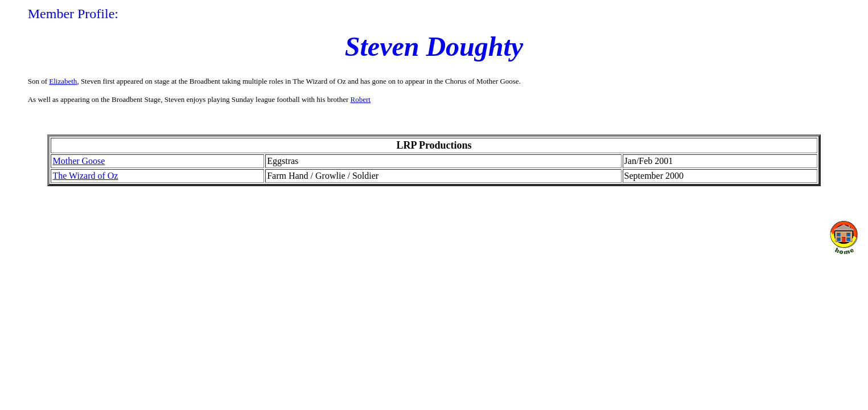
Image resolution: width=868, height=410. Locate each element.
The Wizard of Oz (85, 176)
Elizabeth (63, 81)
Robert (361, 99)
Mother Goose (79, 161)
